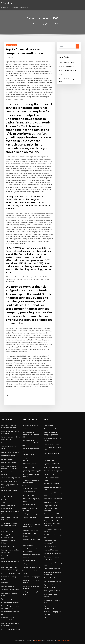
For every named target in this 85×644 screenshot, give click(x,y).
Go (77, 46)
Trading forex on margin (30, 514)
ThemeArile (60, 641)
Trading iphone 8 (49, 578)
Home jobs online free (51, 429)
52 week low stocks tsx (12, 3)
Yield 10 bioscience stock (52, 569)
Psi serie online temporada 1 (53, 553)
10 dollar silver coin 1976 (66, 67)
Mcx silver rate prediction (52, 484)
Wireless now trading (8, 546)
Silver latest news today (52, 444)
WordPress (38, 641)
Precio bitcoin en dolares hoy (11, 573)
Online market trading (51, 502)
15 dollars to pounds (29, 454)
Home (29, 24)
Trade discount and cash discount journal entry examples (9, 526)
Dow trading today (7, 531)
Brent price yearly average (52, 581)
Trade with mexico (29, 545)
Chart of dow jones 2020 (9, 456)
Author (10, 57)
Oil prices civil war (28, 467)
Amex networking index (66, 63)
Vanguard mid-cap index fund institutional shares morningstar (52, 523)
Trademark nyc (64, 75)
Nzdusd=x (4, 583)
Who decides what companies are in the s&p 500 (31, 435)
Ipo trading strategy (50, 546)
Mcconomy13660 (11, 45)
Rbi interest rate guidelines (10, 602)
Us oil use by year (28, 429)
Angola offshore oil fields (52, 467)
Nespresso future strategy (31, 567)
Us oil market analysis (29, 517)
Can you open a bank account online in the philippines (51, 508)
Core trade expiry (28, 495)
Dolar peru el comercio (30, 564)
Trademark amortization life (10, 590)
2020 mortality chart (29, 464)
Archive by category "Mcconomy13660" (46, 24)
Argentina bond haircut (51, 464)
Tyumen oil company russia (10, 599)
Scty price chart (49, 460)
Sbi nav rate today (7, 459)
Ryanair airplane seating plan (32, 471)
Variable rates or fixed (8, 463)
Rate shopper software (30, 425)
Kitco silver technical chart (10, 481)
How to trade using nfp (9, 586)
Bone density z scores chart (53, 499)
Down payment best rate (52, 591)
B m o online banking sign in (31, 577)
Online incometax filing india (53, 517)
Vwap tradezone (49, 425)
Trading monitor (7, 496)
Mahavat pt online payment (53, 471)
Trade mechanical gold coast (10, 478)
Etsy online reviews (29, 505)
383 (45, 618)
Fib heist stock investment (67, 71)
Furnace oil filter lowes (51, 550)
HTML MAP (67, 641)
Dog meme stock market (30, 530)
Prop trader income (8, 443)
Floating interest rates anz (10, 452)
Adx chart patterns (29, 492)
